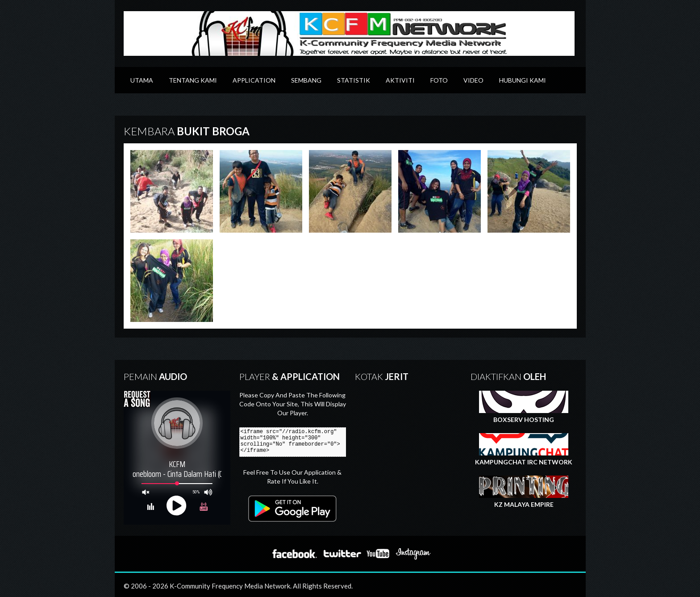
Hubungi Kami (523, 80)
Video (473, 80)
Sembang (306, 80)
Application (254, 80)
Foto (439, 80)
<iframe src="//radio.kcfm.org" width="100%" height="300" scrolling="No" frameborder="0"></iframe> (296, 442)
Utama (142, 80)
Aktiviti (400, 80)
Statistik (354, 80)
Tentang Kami (193, 80)
